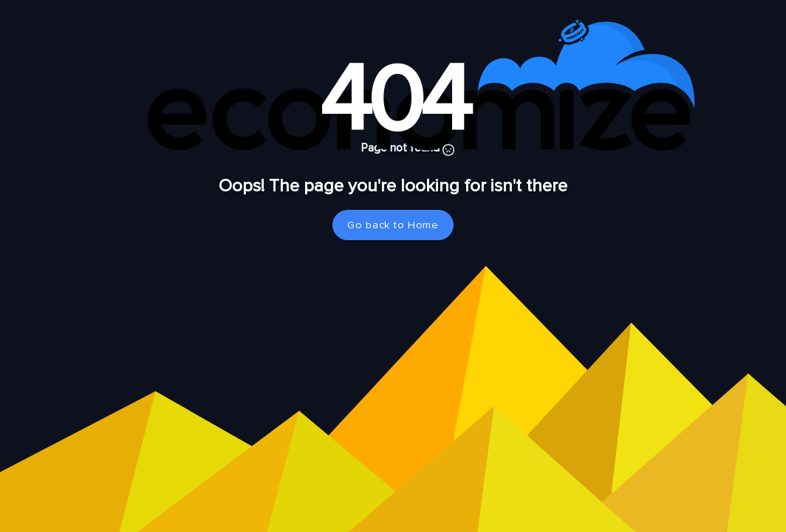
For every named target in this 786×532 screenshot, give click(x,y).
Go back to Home (393, 225)
